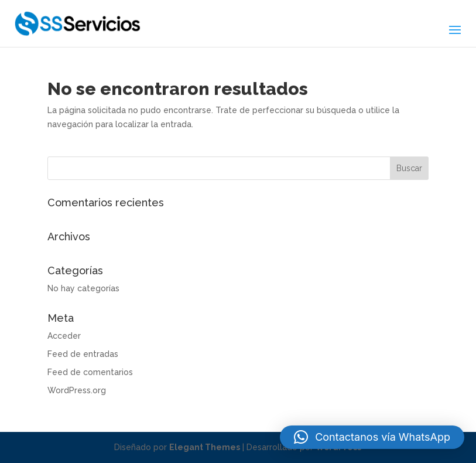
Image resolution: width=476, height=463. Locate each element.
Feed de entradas (83, 354)
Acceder (64, 336)
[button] (372, 437)
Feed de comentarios (90, 372)
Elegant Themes (205, 447)
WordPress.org (77, 390)
